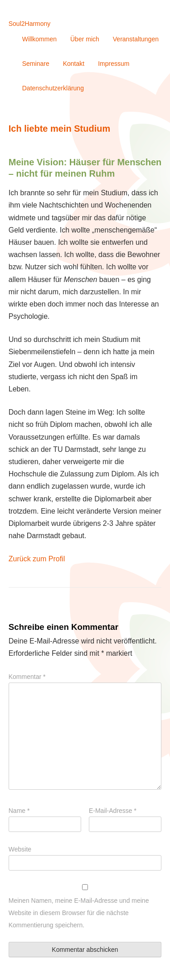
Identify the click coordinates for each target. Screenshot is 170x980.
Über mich (85, 39)
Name (19, 811)
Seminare (36, 64)
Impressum (114, 64)
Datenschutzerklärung (53, 88)
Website (20, 849)
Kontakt (74, 64)
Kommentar (27, 677)
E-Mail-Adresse (113, 811)
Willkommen (39, 39)
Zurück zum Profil (37, 559)
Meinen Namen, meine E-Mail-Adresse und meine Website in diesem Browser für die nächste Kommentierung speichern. (79, 913)
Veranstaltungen (136, 39)
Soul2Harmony (30, 24)
